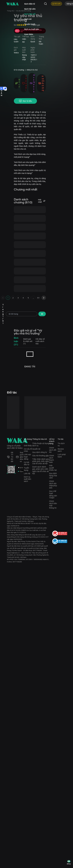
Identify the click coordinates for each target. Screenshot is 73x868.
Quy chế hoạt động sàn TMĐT (53, 494)
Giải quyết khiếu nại (53, 468)
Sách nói (28, 19)
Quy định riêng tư (40, 452)
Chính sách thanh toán (52, 459)
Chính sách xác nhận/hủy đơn (53, 485)
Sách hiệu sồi (30, 14)
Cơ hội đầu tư (27, 463)
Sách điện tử (30, 4)
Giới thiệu (28, 446)
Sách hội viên (30, 9)
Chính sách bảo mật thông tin (53, 504)
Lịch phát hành (62, 456)
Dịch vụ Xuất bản (32, 29)
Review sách (61, 450)
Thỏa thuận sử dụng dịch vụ (41, 444)
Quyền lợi (36, 449)
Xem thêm (29, 34)
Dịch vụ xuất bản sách (28, 479)
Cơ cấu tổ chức (28, 450)
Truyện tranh (30, 24)
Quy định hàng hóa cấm (53, 476)
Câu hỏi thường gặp (41, 456)
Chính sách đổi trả (53, 450)
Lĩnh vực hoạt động (27, 457)
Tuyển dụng (26, 469)
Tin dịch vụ (61, 444)
